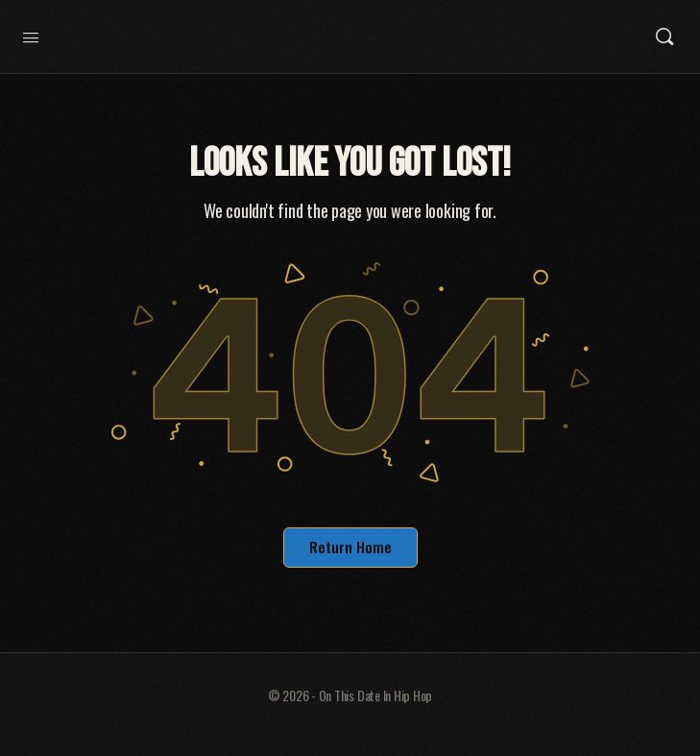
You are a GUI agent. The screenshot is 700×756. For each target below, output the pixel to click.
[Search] (664, 37)
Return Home (350, 547)
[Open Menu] (31, 35)
